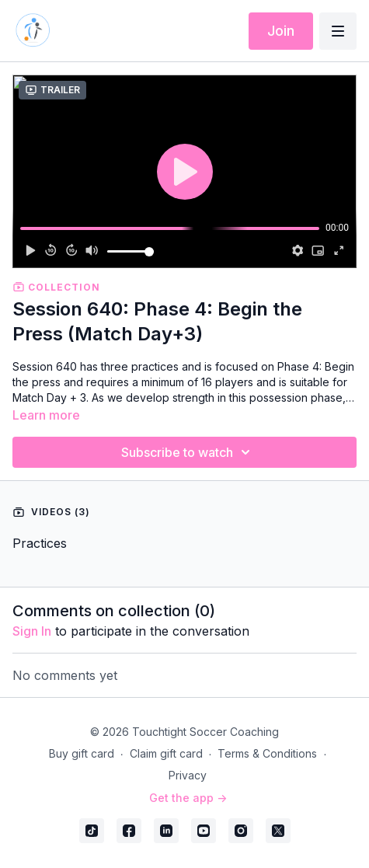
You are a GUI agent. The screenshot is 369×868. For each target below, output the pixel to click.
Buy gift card (82, 753)
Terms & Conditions (267, 753)
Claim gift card (166, 753)
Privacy (188, 775)
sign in (32, 631)
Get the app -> (188, 798)
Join (281, 31)
